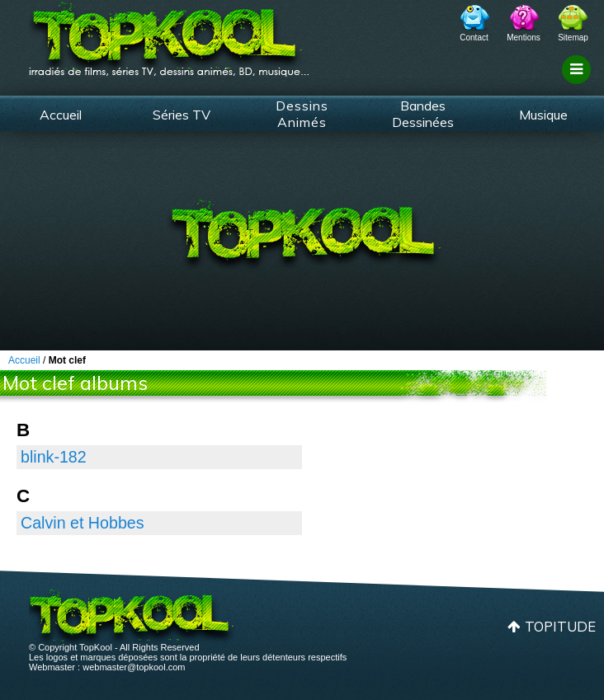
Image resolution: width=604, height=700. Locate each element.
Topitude (560, 626)
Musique (543, 115)
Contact (474, 38)
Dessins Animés (302, 114)
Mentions (524, 38)
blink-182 (54, 457)
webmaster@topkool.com (134, 667)
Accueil (61, 115)
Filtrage (579, 85)
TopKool (169, 34)
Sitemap (573, 38)
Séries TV (182, 115)
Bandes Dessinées (423, 114)
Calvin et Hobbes (83, 523)
